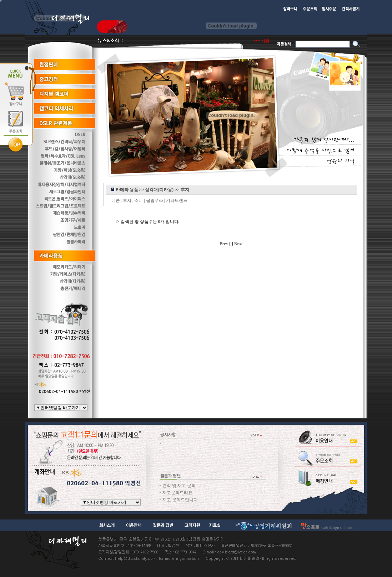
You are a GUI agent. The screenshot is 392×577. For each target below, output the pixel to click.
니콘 (116, 200)
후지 (127, 200)
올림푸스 (155, 200)
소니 (139, 200)
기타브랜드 (177, 200)
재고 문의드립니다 (180, 500)
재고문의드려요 (177, 493)
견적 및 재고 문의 (179, 486)
